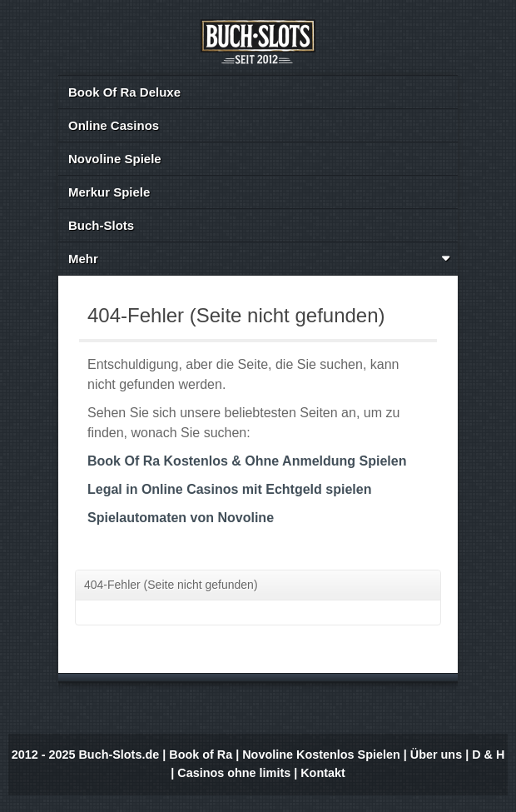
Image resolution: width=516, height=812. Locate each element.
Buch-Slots (101, 225)
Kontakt (323, 773)
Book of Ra (201, 755)
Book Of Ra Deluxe (124, 92)
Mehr (260, 259)
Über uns (436, 755)
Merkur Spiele (109, 192)
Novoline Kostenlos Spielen (321, 755)
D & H (488, 755)
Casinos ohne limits (234, 773)
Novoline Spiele (115, 159)
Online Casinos (114, 125)
